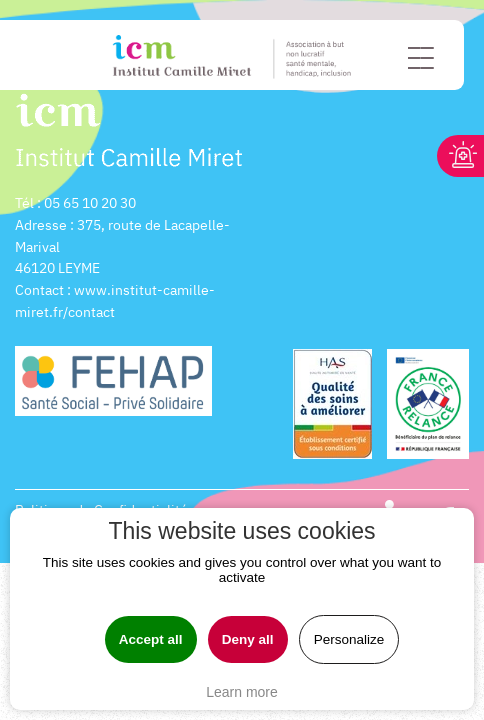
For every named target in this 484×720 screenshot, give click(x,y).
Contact (39, 290)
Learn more (242, 692)
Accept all (151, 639)
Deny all (248, 639)
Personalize (349, 639)
